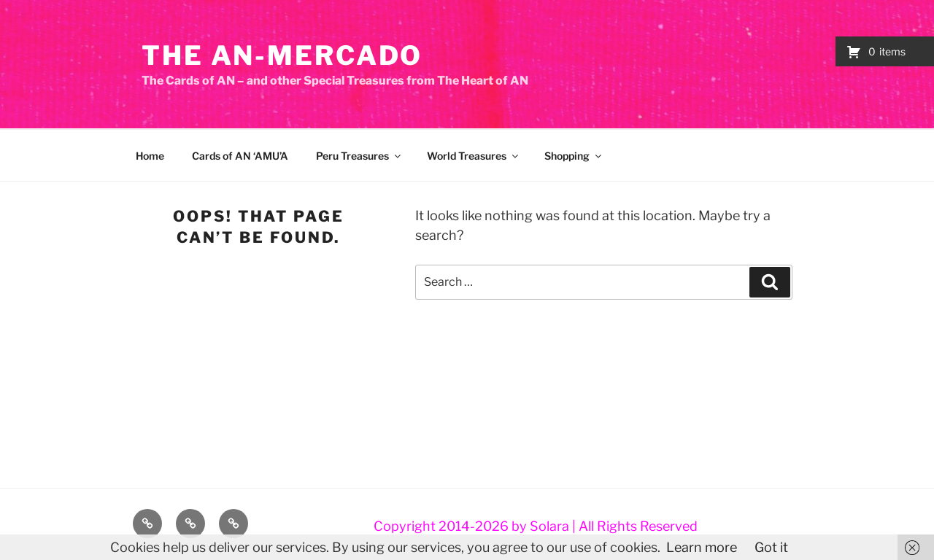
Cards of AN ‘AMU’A (240, 156)
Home (150, 156)
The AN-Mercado (282, 55)
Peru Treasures (359, 156)
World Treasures (474, 156)
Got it (771, 547)
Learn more (702, 547)
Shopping (574, 156)
